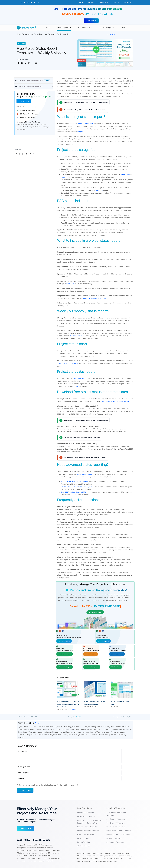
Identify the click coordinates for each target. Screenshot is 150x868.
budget (80, 132)
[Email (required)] (69, 772)
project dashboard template (68, 363)
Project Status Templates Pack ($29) (75, 481)
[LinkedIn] (26, 63)
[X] (22, 63)
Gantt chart (70, 284)
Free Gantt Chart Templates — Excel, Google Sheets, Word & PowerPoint (68, 704)
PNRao (37, 723)
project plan (125, 174)
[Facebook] (19, 63)
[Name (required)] (69, 767)
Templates (26, 34)
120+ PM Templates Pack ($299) (73, 492)
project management (85, 124)
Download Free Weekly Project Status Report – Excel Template (86, 102)
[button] (132, 28)
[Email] (36, 63)
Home (19, 34)
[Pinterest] (32, 63)
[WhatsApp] (29, 63)
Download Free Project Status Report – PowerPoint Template (85, 110)
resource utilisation (77, 336)
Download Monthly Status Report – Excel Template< (82, 438)
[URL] (69, 778)
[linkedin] (35, 2)
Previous (112, 35)
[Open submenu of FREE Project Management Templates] (53, 86)
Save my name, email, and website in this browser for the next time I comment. (49, 785)
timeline (64, 177)
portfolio (76, 386)
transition (99, 190)
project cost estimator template (94, 298)
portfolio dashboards (85, 474)
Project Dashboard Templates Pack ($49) (77, 487)
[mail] (38, 2)
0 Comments (72, 709)
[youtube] (31, 2)
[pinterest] (28, 2)
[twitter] (25, 2)
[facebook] (21, 2)
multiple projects (79, 378)
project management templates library (114, 401)
